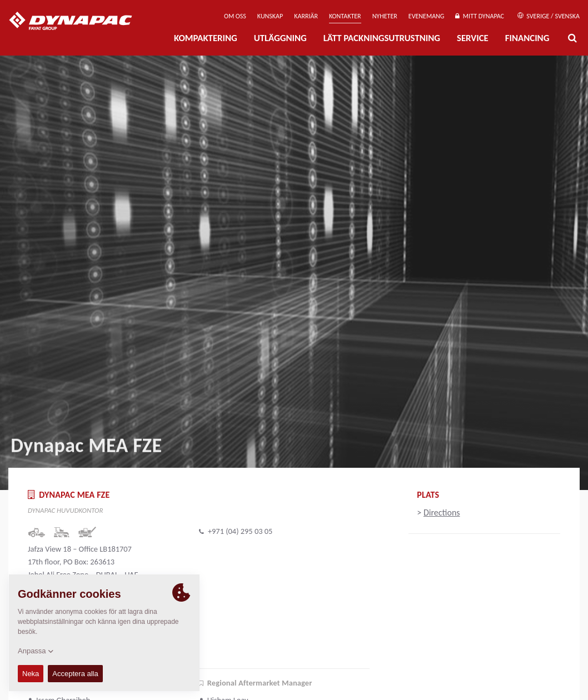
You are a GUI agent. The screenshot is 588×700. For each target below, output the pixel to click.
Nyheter (385, 16)
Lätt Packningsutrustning (382, 38)
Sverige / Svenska (549, 16)
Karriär (306, 16)
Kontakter (345, 16)
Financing (527, 38)
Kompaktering (206, 38)
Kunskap (270, 16)
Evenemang (427, 16)
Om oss (235, 16)
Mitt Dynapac (480, 16)
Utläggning (280, 38)
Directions (442, 512)
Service (473, 38)
